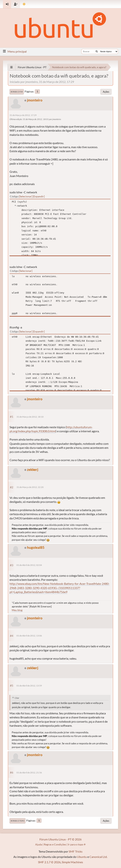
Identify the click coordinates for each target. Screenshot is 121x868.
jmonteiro (35, 100)
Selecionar (26, 196)
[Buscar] (97, 51)
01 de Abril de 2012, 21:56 (29, 773)
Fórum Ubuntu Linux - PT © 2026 (60, 839)
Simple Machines (72, 862)
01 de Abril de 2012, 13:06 (29, 636)
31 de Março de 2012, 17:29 (23, 115)
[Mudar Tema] (24, 4)
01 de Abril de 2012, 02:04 (29, 565)
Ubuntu (82, 857)
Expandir (39, 196)
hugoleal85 (36, 547)
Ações (106, 92)
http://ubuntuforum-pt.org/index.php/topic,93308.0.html (51, 429)
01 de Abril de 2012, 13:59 (29, 686)
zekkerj (33, 469)
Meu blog (17, 610)
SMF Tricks (76, 851)
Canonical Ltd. (98, 857)
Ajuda (39, 844)
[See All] (11, 67)
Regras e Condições (55, 844)
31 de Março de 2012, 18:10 (30, 417)
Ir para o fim (17, 92)
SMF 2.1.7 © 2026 (49, 862)
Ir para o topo (18, 821)
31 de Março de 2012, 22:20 (30, 487)
